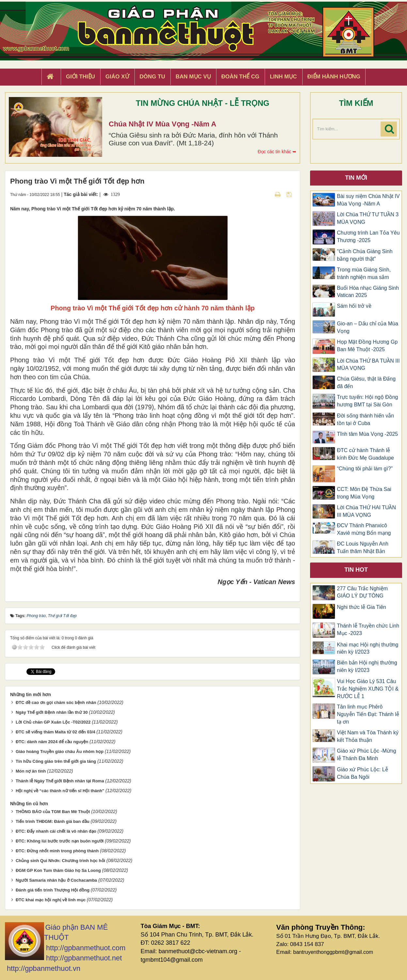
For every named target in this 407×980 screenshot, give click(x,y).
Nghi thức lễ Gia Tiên (361, 607)
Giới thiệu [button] (80, 77)
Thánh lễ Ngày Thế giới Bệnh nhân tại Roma (60, 781)
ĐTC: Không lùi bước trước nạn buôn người (60, 841)
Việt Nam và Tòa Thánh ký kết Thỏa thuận (368, 736)
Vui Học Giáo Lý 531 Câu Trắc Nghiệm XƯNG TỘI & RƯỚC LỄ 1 (368, 689)
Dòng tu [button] (152, 77)
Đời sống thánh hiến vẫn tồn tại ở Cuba (365, 419)
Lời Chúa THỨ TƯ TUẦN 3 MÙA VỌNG (368, 218)
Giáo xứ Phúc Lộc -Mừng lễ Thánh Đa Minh (366, 755)
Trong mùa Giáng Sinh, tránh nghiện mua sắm (364, 273)
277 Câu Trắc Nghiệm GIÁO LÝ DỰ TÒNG (362, 592)
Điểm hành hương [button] (334, 77)
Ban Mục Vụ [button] (193, 77)
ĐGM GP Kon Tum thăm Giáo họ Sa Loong (58, 870)
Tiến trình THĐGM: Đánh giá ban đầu (53, 821)
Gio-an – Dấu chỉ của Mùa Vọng (368, 327)
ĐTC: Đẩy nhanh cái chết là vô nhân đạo (56, 831)
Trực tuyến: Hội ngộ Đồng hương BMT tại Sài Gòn (367, 401)
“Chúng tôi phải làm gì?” (365, 469)
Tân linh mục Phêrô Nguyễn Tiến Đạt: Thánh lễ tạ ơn (368, 714)
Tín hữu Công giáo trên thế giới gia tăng (56, 761)
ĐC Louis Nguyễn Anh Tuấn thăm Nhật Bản (363, 547)
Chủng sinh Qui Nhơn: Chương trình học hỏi (60, 861)
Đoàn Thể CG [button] (240, 77)
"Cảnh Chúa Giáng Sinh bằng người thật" (365, 255)
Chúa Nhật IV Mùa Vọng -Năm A (163, 124)
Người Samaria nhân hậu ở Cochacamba (56, 880)
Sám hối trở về (354, 306)
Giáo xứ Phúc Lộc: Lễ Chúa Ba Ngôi (362, 773)
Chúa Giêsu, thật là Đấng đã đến (366, 383)
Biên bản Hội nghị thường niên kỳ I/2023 (367, 666)
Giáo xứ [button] (117, 77)
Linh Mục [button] (283, 77)
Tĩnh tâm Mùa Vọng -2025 (367, 434)
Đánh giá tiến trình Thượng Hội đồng (53, 890)
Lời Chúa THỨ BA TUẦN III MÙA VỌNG (368, 365)
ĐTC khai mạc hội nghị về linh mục (51, 900)
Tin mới (356, 178)
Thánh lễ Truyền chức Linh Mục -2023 (368, 629)
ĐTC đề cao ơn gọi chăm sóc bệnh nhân (56, 702)
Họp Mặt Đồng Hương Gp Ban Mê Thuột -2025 (367, 346)
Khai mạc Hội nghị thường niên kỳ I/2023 (368, 648)
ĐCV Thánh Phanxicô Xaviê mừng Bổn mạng (364, 529)
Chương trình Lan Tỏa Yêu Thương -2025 (368, 237)
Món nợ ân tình (31, 771)
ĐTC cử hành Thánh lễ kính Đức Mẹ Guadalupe (365, 454)
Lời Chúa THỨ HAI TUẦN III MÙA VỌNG (366, 511)
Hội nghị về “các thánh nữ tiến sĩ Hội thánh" (60, 791)
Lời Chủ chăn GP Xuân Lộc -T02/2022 (53, 722)
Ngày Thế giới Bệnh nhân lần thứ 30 (52, 712)
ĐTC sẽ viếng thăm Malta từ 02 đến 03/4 (55, 732)
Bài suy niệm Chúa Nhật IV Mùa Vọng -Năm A (368, 200)
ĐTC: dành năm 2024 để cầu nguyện (52, 742)
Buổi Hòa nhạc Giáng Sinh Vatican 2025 (368, 292)
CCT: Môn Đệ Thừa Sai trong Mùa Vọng (364, 493)
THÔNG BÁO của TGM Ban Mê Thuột (53, 812)
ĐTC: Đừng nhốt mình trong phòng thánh (57, 851)
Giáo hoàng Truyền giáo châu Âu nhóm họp (60, 751)
